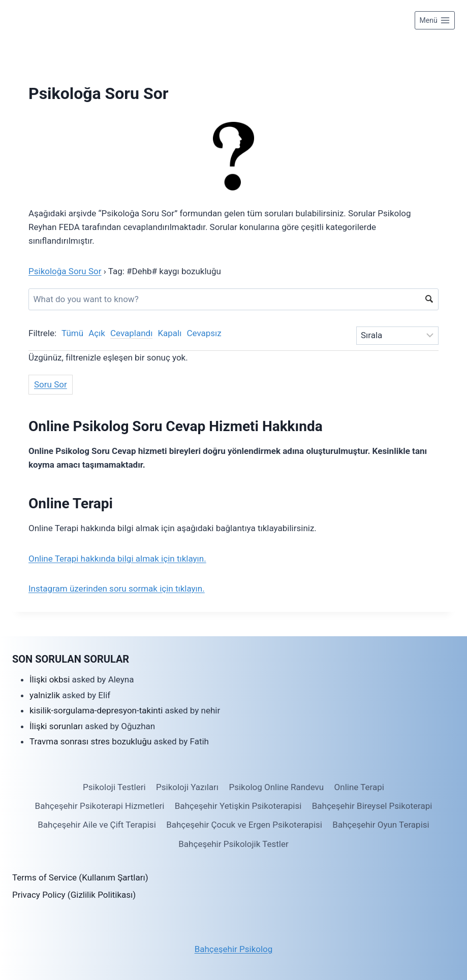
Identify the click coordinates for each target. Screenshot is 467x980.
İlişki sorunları (56, 726)
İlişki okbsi (50, 679)
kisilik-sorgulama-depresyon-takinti (96, 710)
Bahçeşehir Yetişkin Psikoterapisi (238, 806)
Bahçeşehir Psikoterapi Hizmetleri (100, 806)
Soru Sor (51, 384)
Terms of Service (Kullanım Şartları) (80, 877)
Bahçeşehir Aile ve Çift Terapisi (97, 825)
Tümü (72, 333)
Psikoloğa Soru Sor (65, 271)
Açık (97, 333)
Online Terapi (359, 787)
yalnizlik (45, 695)
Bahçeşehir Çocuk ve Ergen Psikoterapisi (244, 825)
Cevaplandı (131, 333)
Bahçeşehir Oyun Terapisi (381, 825)
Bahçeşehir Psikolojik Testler (233, 844)
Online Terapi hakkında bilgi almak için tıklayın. (117, 559)
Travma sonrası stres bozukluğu (90, 741)
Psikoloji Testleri (114, 787)
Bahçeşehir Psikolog (234, 949)
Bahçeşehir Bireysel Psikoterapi (372, 806)
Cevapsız (204, 333)
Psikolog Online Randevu (276, 787)
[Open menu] (435, 20)
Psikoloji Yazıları (187, 787)
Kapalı (169, 333)
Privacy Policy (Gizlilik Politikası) (74, 895)
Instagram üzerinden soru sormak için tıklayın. (117, 589)
